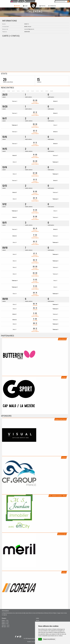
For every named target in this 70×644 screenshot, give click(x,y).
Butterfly (14, 1)
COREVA (64, 572)
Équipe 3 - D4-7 (5, 624)
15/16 (18, 91)
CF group (64, 458)
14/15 (23, 91)
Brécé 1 (15, 314)
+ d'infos (14, 36)
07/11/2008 (35, 321)
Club (25, 6)
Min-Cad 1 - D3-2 (6, 627)
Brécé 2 (55, 101)
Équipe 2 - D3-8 (5, 622)
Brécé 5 (15, 156)
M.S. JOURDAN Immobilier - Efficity (58, 496)
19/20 (9, 91)
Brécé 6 (55, 144)
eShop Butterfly (62, 339)
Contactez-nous (30, 1)
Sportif (17, 6)
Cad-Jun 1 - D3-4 (6, 625)
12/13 (32, 91)
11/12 (37, 91)
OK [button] (40, 639)
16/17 (13, 91)
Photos (42, 6)
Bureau (38, 620)
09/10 (47, 91)
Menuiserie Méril (62, 534)
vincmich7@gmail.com (29, 29)
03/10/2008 (35, 325)
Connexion (52, 6)
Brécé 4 (15, 162)
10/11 (42, 91)
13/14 (28, 91)
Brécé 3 (15, 192)
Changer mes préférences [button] (49, 639)
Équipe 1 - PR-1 (5, 620)
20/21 (4, 91)
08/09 (52, 91)
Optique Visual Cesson (61, 419)
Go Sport (64, 377)
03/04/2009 (35, 305)
